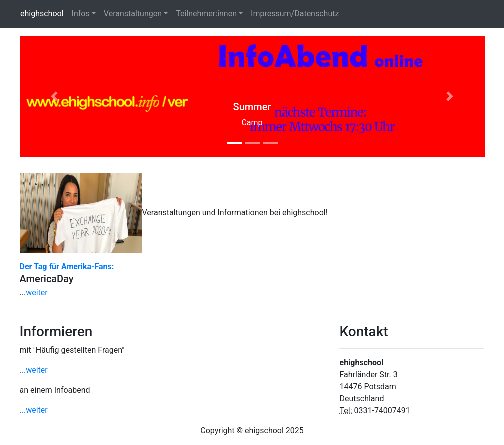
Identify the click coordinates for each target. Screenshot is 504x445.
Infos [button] (81, 14)
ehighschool (44, 13)
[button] (55, 96)
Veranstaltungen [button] (133, 14)
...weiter (34, 370)
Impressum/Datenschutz (295, 14)
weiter (37, 293)
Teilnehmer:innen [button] (206, 14)
